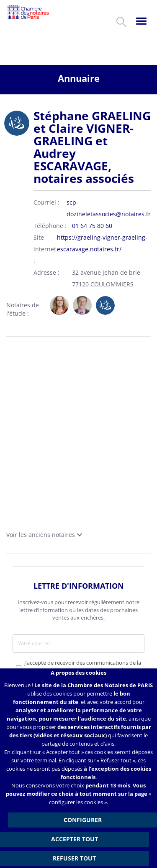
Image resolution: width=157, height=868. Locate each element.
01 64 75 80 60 (92, 226)
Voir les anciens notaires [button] (44, 535)
